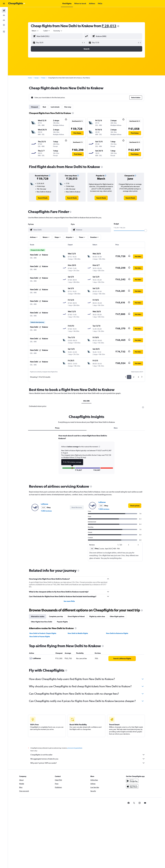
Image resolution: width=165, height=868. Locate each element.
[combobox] (35, 31)
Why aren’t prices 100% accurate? (88, 763)
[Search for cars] (4, 20)
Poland (43, 78)
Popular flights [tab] (62, 622)
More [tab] (116, 428)
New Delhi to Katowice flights (117, 633)
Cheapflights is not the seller (88, 755)
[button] (4, 4)
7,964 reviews (46, 511)
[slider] (146, 231)
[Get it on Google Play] (132, 781)
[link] (43, 198)
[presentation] (118, 26)
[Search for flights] (4, 11)
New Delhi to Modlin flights (78, 633)
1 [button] (129, 377)
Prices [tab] (57, 428)
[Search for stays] (4, 15)
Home (30, 78)
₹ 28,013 (109, 26)
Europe (37, 78)
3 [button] (138, 377)
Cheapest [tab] (34, 107)
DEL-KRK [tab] (86, 401)
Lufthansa (45, 504)
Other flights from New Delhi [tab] (42, 622)
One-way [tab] (68, 107)
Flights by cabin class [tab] (97, 616)
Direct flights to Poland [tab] (76, 616)
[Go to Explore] (4, 25)
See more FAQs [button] (69, 601)
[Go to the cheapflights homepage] (17, 4)
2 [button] (134, 377)
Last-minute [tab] (55, 107)
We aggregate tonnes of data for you (88, 759)
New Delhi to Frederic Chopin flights (43, 633)
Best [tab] (44, 107)
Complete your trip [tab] (56, 616)
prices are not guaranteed (75, 748)
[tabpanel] (87, 456)
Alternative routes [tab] (38, 616)
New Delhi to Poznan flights (40, 637)
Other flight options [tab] (117, 616)
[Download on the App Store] (132, 786)
